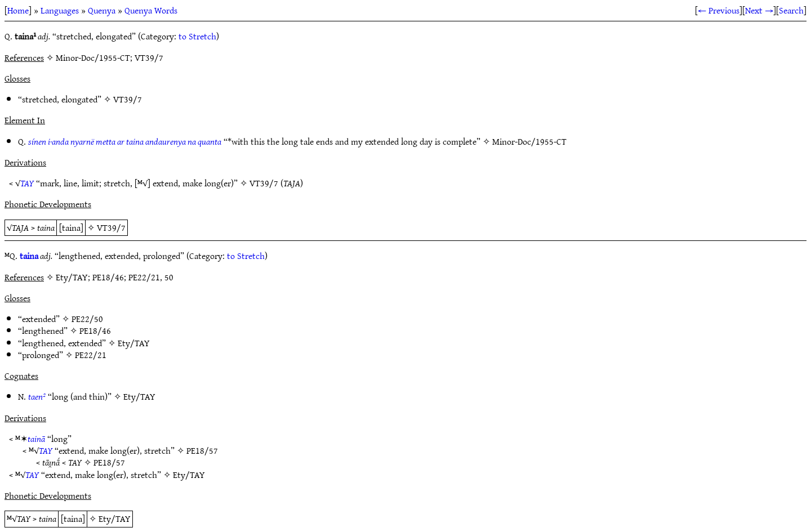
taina (29, 256)
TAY (27, 183)
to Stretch (197, 36)
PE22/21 (91, 355)
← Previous (719, 10)
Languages (60, 10)
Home (18, 10)
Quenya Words (151, 10)
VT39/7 (128, 99)
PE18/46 (95, 330)
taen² (37, 396)
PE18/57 (202, 450)
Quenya (102, 10)
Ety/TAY (134, 343)
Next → (759, 10)
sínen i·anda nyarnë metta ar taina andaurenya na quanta (125, 141)
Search (791, 10)
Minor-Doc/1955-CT (529, 141)
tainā (36, 439)
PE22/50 (87, 319)
